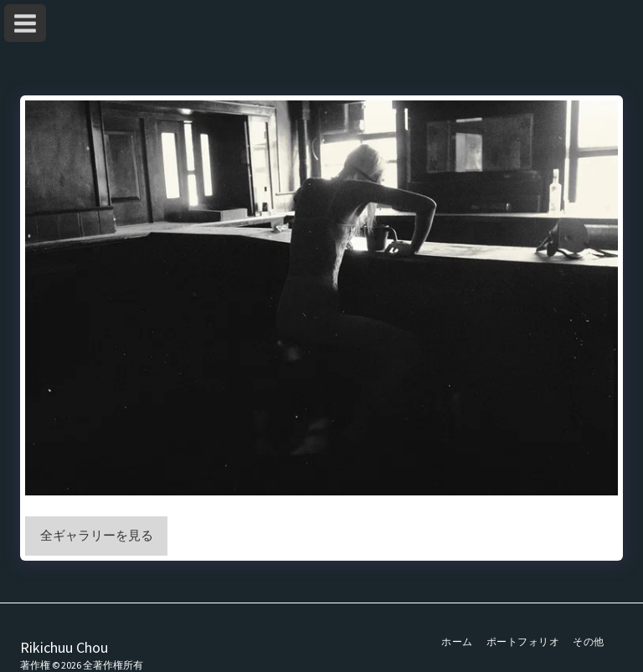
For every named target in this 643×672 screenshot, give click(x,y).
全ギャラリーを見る (97, 535)
